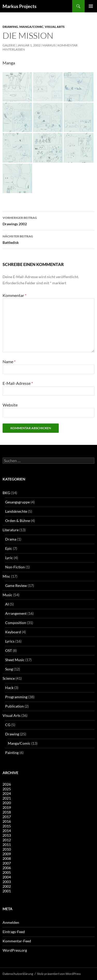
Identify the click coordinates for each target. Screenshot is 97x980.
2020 (7, 803)
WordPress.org (15, 950)
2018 (7, 812)
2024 (7, 794)
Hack (9, 688)
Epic (9, 548)
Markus (49, 45)
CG (8, 725)
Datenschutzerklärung (18, 974)
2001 (7, 891)
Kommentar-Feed (17, 941)
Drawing (10, 27)
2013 (7, 835)
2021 (7, 798)
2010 (7, 849)
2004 (7, 877)
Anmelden (11, 922)
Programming (16, 697)
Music (8, 595)
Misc (6, 576)
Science (9, 678)
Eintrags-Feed (14, 932)
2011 (7, 845)
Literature (11, 530)
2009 (7, 854)
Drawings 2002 (48, 220)
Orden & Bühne (18, 521)
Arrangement (16, 613)
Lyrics (10, 641)
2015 (7, 826)
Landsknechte (16, 511)
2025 (7, 789)
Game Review (16, 585)
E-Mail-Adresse (18, 383)
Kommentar (14, 295)
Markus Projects (20, 6)
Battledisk (48, 239)
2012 (7, 840)
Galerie (9, 45)
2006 (7, 868)
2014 (7, 831)
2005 (7, 872)
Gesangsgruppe (17, 502)
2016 (7, 821)
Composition (16, 623)
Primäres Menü (91, 6)
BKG (6, 493)
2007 (7, 863)
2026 (7, 784)
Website (10, 405)
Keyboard (13, 632)
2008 (7, 858)
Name (9, 362)
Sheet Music (15, 660)
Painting (12, 753)
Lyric (9, 558)
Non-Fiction (15, 567)
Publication (14, 706)
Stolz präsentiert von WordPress (59, 974)
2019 (7, 807)
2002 (7, 886)
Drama (11, 539)
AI (7, 604)
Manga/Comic (31, 27)
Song (9, 669)
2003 (7, 882)
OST (9, 650)
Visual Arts (55, 27)
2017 (7, 817)
